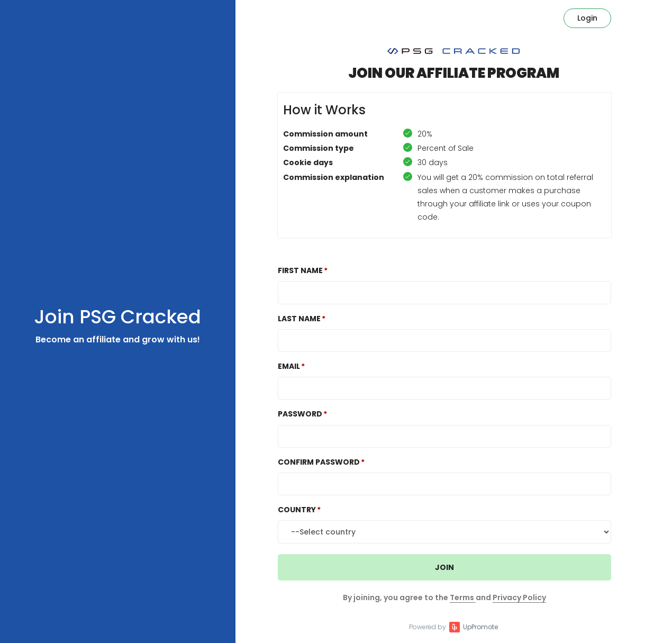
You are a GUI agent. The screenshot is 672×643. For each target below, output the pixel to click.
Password (300, 414)
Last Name (299, 319)
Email (289, 366)
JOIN (444, 567)
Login (587, 18)
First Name (300, 270)
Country (297, 510)
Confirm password (319, 462)
